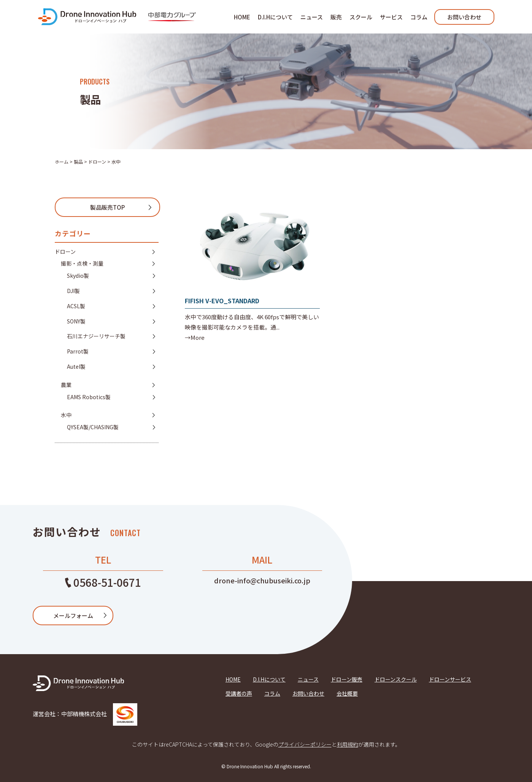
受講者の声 (239, 693)
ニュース (312, 17)
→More (195, 337)
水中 (66, 415)
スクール (361, 17)
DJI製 (73, 291)
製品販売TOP (107, 207)
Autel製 (76, 366)
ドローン (65, 252)
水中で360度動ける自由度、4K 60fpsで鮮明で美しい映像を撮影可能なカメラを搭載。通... (252, 322)
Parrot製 (78, 351)
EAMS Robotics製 (89, 397)
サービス (391, 17)
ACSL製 (76, 306)
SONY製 (76, 321)
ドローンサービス (450, 679)
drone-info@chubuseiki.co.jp (262, 580)
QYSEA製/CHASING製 (93, 427)
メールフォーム (73, 616)
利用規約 (348, 744)
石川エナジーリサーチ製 (96, 336)
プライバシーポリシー (305, 744)
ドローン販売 (347, 679)
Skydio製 (78, 276)
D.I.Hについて (275, 17)
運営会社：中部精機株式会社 (85, 714)
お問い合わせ (464, 17)
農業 (66, 385)
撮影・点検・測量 (82, 263)
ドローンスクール (396, 679)
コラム (419, 17)
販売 (336, 17)
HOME (242, 17)
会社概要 (347, 693)
